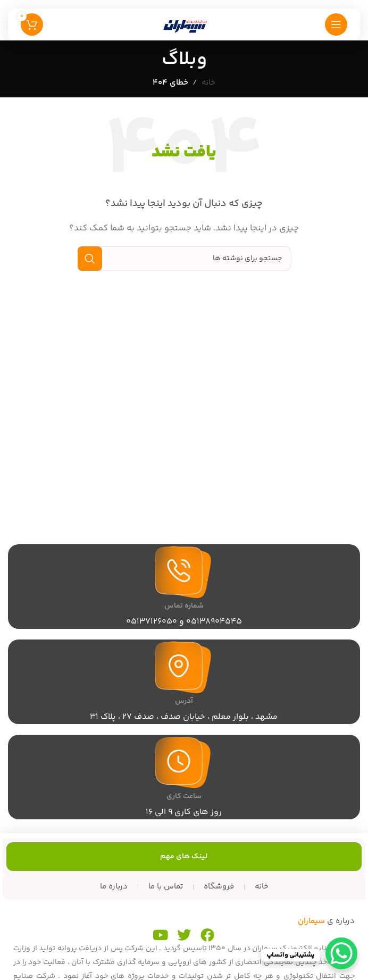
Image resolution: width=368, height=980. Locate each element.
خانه (208, 83)
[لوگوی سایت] (184, 24)
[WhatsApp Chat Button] (341, 953)
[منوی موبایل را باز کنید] (336, 24)
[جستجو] (184, 259)
